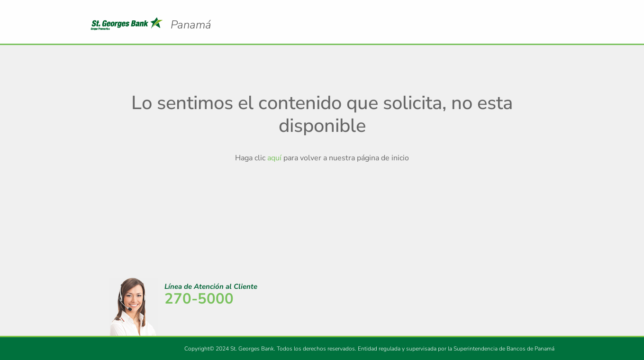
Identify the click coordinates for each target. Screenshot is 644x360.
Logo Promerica (191, 17)
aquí (274, 158)
